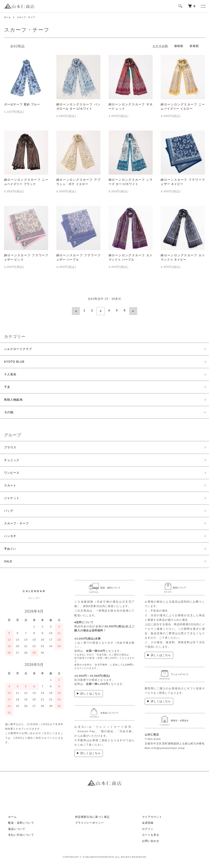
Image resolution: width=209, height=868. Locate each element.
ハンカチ (11, 538)
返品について (13, 832)
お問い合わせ (147, 844)
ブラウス (11, 447)
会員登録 (144, 826)
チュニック (12, 461)
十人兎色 (11, 374)
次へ (132, 310)
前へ (77, 310)
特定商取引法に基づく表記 (88, 820)
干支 (7, 386)
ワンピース (12, 473)
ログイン (144, 832)
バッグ (9, 512)
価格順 (179, 46)
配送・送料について (17, 826)
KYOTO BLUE (15, 360)
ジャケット (12, 499)
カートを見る (147, 838)
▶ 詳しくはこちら (89, 697)
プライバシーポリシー (85, 826)
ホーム (8, 17)
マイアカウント (148, 820)
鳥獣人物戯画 (14, 399)
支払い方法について (17, 838)
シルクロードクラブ (19, 348)
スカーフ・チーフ (29, 17)
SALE (8, 564)
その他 (9, 412)
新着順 (194, 46)
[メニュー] (203, 6)
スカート (11, 486)
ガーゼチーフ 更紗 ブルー (22, 104)
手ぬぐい (11, 551)
